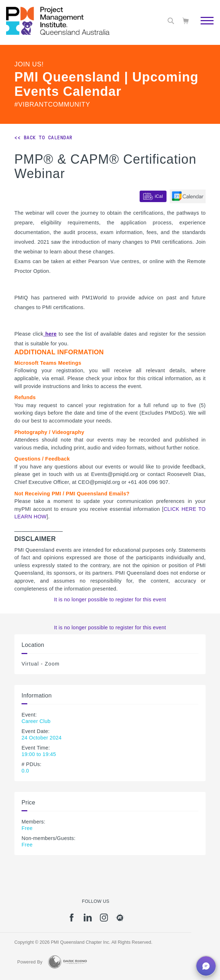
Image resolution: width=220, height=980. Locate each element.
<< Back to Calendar (43, 137)
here (50, 334)
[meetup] (120, 920)
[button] (206, 966)
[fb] (72, 920)
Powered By (30, 962)
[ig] (104, 920)
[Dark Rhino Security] (67, 962)
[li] (88, 920)
